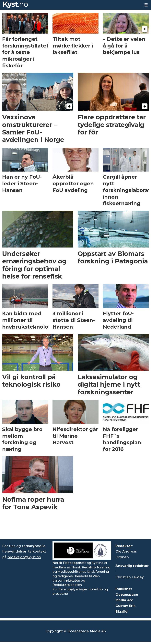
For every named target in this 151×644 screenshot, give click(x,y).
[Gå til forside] (71, 5)
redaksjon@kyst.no (24, 557)
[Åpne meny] (146, 5)
